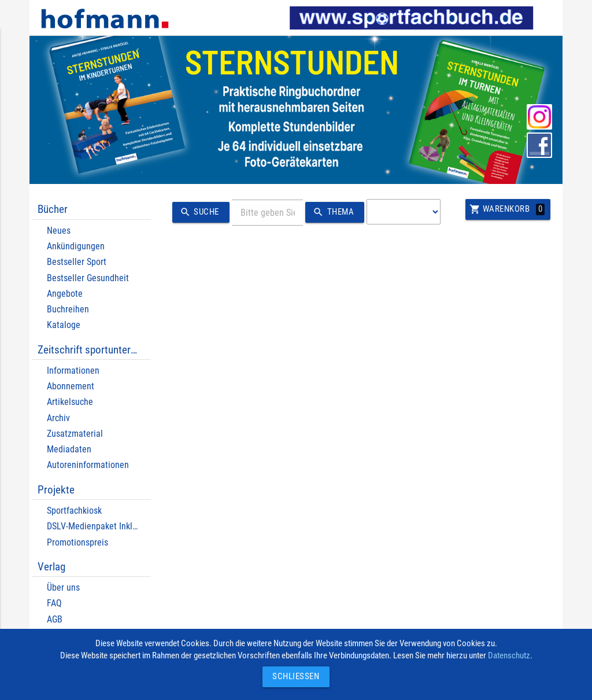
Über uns (63, 587)
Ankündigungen (76, 246)
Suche (198, 212)
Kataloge (64, 325)
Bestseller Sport (77, 262)
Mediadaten (69, 449)
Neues (59, 231)
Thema (332, 212)
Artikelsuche (70, 402)
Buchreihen (68, 309)
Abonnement (71, 386)
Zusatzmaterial (75, 434)
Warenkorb (507, 209)
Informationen (73, 371)
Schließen (293, 677)
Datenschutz (509, 656)
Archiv (58, 418)
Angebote (65, 294)
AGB (55, 619)
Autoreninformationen (88, 465)
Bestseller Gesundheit (88, 278)
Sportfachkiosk (74, 511)
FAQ (54, 603)
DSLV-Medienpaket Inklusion (100, 526)
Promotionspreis (77, 542)
